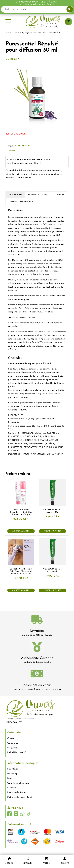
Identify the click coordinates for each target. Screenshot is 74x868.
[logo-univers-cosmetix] (37, 22)
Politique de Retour (17, 792)
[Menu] (8, 22)
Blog (9, 778)
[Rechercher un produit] (37, 9)
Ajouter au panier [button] (21, 531)
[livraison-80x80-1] (37, 620)
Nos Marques (14, 769)
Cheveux (11, 738)
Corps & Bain (14, 743)
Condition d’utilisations (18, 783)
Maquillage (13, 748)
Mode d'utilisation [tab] (38, 195)
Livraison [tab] (59, 195)
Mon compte (13, 774)
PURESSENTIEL (23, 146)
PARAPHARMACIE (17, 752)
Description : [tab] (15, 195)
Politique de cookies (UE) (19, 797)
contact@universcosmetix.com (20, 719)
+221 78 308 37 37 (14, 722)
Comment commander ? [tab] (21, 202)
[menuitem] (8, 22)
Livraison (37, 631)
